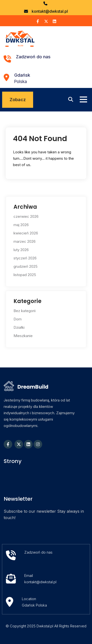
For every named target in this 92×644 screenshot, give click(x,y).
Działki (19, 327)
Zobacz (18, 100)
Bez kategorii (25, 311)
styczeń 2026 (25, 258)
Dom (18, 319)
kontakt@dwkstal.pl (50, 11)
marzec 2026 (25, 241)
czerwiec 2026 (26, 216)
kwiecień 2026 (26, 233)
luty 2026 (21, 250)
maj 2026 (21, 225)
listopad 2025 (25, 275)
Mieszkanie (23, 336)
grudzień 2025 (26, 266)
